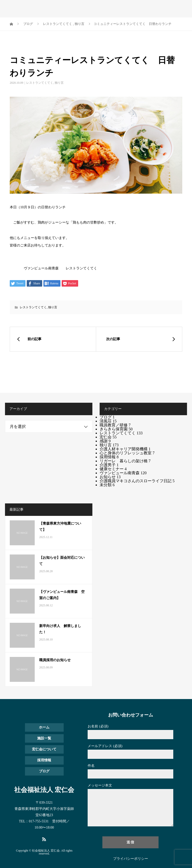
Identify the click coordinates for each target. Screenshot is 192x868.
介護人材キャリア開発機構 (125, 449)
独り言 (59, 83)
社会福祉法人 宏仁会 (44, 790)
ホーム (44, 727)
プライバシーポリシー (131, 859)
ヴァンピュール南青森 (123, 473)
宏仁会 (108, 437)
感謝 (105, 441)
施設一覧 (44, 738)
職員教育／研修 (115, 425)
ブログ (107, 417)
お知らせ (110, 477)
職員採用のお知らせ (55, 660)
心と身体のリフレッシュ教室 (127, 453)
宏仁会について (44, 749)
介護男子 (109, 465)
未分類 (107, 485)
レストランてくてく (40, 83)
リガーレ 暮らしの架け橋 (125, 461)
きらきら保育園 (116, 429)
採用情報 (109, 457)
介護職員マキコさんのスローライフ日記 (137, 481)
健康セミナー (113, 469)
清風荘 (108, 421)
